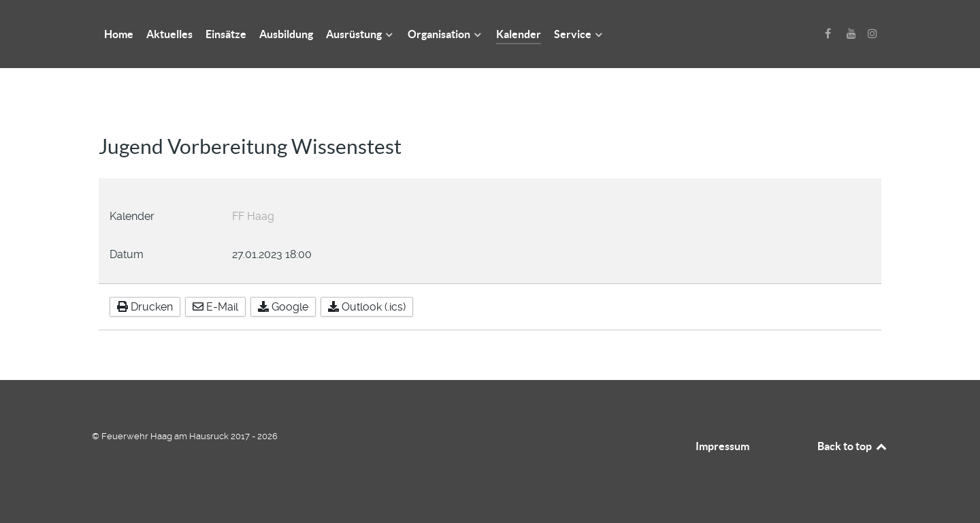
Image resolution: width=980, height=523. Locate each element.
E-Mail (215, 307)
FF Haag (253, 216)
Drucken (145, 307)
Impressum (722, 446)
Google (283, 307)
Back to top (853, 446)
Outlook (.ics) (367, 307)
